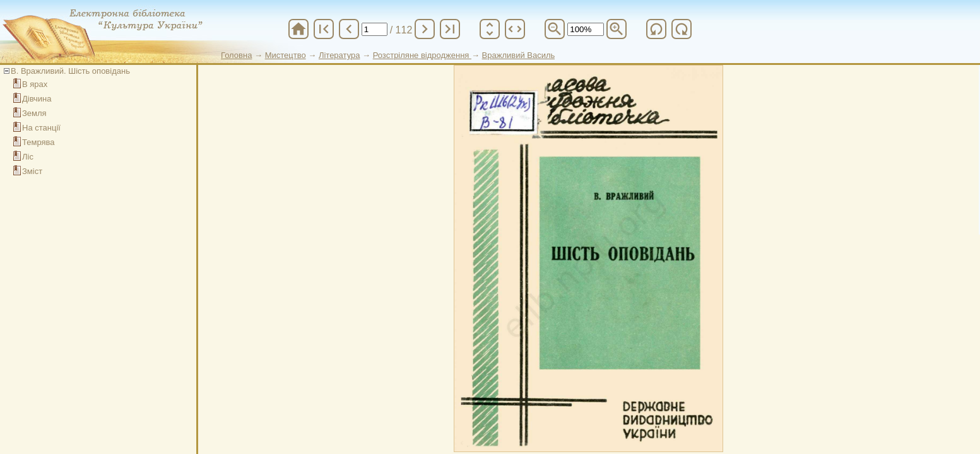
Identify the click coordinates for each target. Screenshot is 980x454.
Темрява (38, 142)
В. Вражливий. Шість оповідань (70, 71)
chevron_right (425, 29)
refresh (656, 29)
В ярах (35, 84)
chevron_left (349, 29)
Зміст (32, 171)
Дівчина (37, 99)
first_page (324, 29)
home (298, 29)
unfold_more (490, 29)
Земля (34, 113)
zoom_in (617, 29)
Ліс (28, 157)
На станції (41, 128)
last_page (450, 29)
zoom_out (555, 29)
